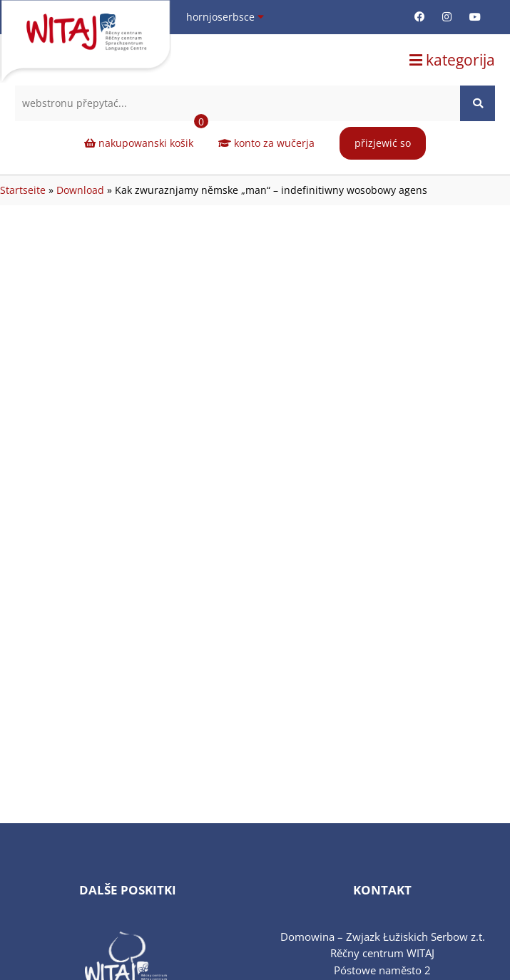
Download (80, 190)
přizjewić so (383, 143)
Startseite (23, 190)
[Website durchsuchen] (478, 103)
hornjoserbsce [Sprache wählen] (225, 17)
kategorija (452, 60)
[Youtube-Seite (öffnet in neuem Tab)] (475, 17)
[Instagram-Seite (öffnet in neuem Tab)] (447, 17)
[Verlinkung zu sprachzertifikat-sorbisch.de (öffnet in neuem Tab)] (128, 945)
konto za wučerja (266, 143)
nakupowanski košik (146, 136)
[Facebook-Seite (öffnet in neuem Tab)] (420, 17)
